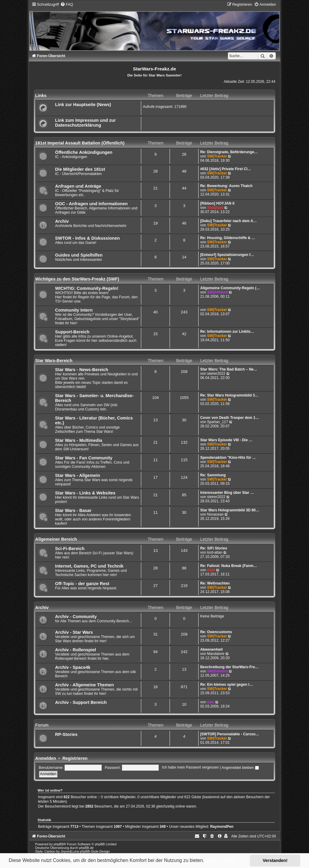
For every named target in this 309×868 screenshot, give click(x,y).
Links (41, 96)
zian (211, 702)
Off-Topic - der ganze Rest (82, 584)
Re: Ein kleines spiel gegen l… (226, 685)
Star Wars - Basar (73, 510)
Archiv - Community (76, 617)
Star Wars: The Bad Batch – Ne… (229, 369)
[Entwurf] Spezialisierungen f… (227, 255)
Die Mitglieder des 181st (80, 169)
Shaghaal (215, 208)
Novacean (215, 514)
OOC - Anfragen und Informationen (92, 204)
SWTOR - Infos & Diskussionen (88, 238)
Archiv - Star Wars (74, 632)
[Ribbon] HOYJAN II (217, 203)
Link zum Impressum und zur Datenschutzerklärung (86, 123)
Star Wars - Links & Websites (85, 493)
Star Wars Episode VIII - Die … (226, 440)
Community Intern (74, 310)
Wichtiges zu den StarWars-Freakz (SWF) (77, 279)
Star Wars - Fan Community (84, 458)
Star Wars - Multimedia (79, 440)
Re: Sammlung (213, 475)
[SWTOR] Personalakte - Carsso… (229, 734)
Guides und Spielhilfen (79, 255)
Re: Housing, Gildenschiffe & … (228, 238)
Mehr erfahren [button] (222, 860)
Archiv (62, 221)
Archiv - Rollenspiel (76, 650)
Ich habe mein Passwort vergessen (190, 768)
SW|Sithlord (217, 292)
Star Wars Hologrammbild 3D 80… (230, 510)
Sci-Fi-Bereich (70, 549)
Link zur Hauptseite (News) (83, 105)
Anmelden (46, 758)
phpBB (59, 844)
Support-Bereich (72, 332)
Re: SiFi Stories (213, 548)
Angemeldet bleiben (240, 768)
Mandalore (216, 654)
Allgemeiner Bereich (56, 539)
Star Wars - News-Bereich (82, 370)
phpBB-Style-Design (95, 851)
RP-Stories (66, 734)
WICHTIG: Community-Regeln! (87, 288)
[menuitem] (67, 5)
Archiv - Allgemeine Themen (85, 685)
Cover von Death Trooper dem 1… (229, 418)
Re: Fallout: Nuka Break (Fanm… (228, 566)
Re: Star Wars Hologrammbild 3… (229, 395)
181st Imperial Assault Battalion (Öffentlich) (80, 143)
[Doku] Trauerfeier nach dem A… (228, 221)
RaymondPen (222, 827)
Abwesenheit (211, 649)
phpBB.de (86, 848)
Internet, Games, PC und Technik (89, 566)
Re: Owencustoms (216, 632)
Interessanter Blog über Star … (227, 493)
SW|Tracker (217, 156)
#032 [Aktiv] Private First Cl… (226, 169)
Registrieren (75, 758)
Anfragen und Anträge (78, 186)
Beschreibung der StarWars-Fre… (229, 667)
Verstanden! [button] (275, 860)
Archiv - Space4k (73, 667)
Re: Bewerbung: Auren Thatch (226, 186)
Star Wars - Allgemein (78, 475)
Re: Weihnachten (215, 583)
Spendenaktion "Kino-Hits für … (228, 458)
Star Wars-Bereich (54, 361)
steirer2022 (216, 374)
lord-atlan (215, 552)
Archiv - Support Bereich (81, 702)
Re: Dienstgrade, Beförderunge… (229, 152)
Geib (211, 570)
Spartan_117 (217, 422)
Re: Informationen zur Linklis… (227, 332)
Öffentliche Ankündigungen (84, 152)
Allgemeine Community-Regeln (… (230, 288)
